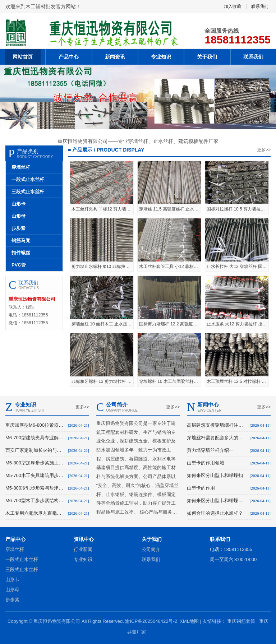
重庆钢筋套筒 (241, 621)
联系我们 (260, 6)
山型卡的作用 (201, 488)
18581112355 (238, 40)
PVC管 (19, 265)
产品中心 (69, 57)
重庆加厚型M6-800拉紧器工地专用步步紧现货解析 (35, 425)
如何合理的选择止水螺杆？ (215, 513)
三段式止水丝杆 (28, 192)
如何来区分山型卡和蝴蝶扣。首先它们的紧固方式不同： (217, 501)
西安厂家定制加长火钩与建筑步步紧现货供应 (35, 450)
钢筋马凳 (21, 240)
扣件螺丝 (21, 253)
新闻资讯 (115, 57)
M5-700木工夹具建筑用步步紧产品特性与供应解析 (35, 475)
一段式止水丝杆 (28, 179)
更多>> (264, 150)
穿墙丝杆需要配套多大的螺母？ (217, 438)
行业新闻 (83, 549)
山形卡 (19, 204)
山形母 (19, 216)
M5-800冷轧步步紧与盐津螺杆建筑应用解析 (35, 488)
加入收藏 (233, 6)
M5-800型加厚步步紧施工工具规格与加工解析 (35, 463)
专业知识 (161, 57)
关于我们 (207, 57)
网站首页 (23, 57)
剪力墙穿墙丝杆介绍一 (210, 450)
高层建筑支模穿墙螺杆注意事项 (217, 425)
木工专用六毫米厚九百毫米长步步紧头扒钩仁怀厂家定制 (35, 513)
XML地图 (189, 621)
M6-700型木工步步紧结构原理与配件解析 (35, 501)
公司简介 (151, 549)
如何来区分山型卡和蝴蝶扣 (215, 475)
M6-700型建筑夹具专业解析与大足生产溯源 (35, 438)
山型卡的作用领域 (206, 463)
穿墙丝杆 (21, 167)
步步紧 (19, 228)
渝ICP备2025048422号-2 (151, 621)
